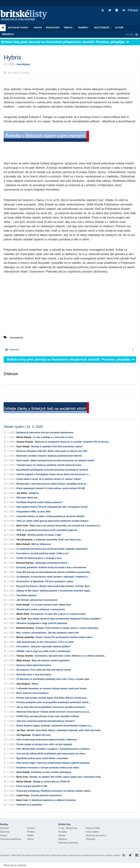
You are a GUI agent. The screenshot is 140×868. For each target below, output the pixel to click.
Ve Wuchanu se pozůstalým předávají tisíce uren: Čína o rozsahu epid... (54, 679)
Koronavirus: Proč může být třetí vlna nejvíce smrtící (44, 670)
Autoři (119, 28)
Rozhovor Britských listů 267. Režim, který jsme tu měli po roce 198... (52, 451)
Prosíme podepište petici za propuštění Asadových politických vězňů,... (54, 702)
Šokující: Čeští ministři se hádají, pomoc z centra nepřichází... (68, 628)
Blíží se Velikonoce (41, 544)
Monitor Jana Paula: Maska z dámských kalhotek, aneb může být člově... (64, 730)
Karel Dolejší (23, 447)
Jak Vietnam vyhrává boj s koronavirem (37, 600)
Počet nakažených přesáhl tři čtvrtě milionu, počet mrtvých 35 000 (51, 488)
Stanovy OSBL (93, 828)
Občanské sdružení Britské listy (35, 855)
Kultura (3, 835)
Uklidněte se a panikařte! (29, 805)
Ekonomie (5, 832)
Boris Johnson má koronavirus (33, 693)
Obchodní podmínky (68, 843)
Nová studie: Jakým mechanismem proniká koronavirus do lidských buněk (55, 461)
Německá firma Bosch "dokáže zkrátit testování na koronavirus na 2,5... (54, 712)
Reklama (63, 839)
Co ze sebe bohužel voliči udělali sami (51, 605)
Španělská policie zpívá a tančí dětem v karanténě (42, 758)
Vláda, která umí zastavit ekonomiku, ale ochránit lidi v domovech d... (65, 526)
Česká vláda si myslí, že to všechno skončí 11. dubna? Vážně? (49, 479)
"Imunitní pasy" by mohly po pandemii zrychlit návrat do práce (49, 465)
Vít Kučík (21, 535)
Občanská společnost (10, 839)
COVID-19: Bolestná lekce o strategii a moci (39, 558)
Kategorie (34, 493)
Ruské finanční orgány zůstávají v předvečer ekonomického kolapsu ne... (54, 726)
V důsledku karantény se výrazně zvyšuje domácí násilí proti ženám (51, 689)
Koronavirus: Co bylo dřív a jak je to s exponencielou (58, 614)
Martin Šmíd (23, 614)
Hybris (35, 684)
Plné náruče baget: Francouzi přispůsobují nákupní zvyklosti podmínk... (54, 763)
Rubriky (84, 28)
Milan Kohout (23, 661)
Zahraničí (5, 828)
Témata (69, 28)
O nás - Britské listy (68, 828)
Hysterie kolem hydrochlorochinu (34, 665)
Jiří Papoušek (24, 735)
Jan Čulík (21, 619)
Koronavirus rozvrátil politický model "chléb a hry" (43, 553)
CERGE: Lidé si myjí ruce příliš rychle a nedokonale (43, 651)
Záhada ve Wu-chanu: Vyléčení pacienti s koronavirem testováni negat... (54, 591)
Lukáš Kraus (23, 795)
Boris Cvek (22, 526)
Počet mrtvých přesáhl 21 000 (32, 786)
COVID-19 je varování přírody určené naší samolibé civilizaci (48, 716)
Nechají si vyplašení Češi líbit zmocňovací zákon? (57, 447)
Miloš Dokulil (23, 544)
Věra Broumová (25, 540)
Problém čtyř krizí (41, 735)
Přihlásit (130, 10)
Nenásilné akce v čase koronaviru (34, 675)
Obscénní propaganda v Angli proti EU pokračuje (42, 623)
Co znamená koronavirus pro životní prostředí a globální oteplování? (52, 549)
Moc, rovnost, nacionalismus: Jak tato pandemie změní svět (47, 633)
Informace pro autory (96, 835)
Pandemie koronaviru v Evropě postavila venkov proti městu (48, 768)
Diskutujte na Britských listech (51, 563)
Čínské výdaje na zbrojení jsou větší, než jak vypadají (44, 744)
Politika (31, 832)
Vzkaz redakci (93, 832)
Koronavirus (16, 338)
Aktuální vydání (19, 28)
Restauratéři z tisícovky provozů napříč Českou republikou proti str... (52, 484)
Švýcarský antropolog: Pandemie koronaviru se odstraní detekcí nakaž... (54, 791)
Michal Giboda (24, 437)
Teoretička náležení (26, 595)
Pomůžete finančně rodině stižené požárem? (39, 502)
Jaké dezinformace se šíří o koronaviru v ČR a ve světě (45, 642)
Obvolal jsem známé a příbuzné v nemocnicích (41, 609)
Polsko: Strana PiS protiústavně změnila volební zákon (64, 637)
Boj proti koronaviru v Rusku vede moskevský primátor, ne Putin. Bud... (54, 586)
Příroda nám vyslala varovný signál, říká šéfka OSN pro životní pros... (52, 698)
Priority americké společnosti (46, 795)
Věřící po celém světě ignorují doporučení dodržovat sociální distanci (52, 521)
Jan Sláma (22, 493)
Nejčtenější (103, 28)
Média (30, 835)
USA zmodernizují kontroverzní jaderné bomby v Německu (47, 740)
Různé (31, 839)
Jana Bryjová (23, 64)
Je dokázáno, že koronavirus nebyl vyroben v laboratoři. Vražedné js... (53, 577)
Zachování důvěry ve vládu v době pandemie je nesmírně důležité (50, 516)
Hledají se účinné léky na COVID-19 (51, 782)
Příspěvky (8, 34)
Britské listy (26, 16)
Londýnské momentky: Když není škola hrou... (58, 540)
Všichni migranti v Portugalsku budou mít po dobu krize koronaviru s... (53, 474)
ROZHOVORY (53, 28)
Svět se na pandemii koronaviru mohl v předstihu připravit (47, 530)
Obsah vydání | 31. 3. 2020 (23, 427)
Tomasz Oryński (25, 442)
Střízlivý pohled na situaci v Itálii (44, 535)
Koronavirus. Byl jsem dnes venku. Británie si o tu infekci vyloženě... (70, 656)
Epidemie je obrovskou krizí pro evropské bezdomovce (45, 433)
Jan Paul (21, 730)
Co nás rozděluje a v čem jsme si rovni (53, 437)
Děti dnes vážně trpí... (28, 498)
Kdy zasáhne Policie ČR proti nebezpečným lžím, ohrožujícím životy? (52, 507)
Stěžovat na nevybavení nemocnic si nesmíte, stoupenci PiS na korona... (72, 442)
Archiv (38, 28)
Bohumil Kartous (25, 563)
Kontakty (63, 832)
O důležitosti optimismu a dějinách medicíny (52, 800)
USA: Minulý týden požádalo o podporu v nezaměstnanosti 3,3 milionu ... (54, 749)
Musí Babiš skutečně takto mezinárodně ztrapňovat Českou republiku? (64, 619)
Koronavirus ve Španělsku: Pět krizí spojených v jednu (45, 581)
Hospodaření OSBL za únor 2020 (33, 512)
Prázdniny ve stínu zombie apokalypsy (51, 772)
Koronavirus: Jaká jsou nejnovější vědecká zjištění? (43, 647)
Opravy (62, 835)
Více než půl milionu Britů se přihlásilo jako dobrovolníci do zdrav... (51, 754)
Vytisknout (12, 350)
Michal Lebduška (25, 637)
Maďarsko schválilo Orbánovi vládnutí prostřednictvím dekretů (49, 456)
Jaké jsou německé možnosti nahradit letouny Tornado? (46, 721)
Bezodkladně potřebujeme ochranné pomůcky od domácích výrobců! (52, 470)
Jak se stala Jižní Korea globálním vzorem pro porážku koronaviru (51, 707)
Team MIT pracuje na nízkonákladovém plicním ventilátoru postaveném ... (55, 572)
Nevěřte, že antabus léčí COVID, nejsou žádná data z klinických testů (65, 777)
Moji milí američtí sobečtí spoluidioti (51, 661)
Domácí (31, 828)
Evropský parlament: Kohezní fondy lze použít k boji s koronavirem (51, 567)
